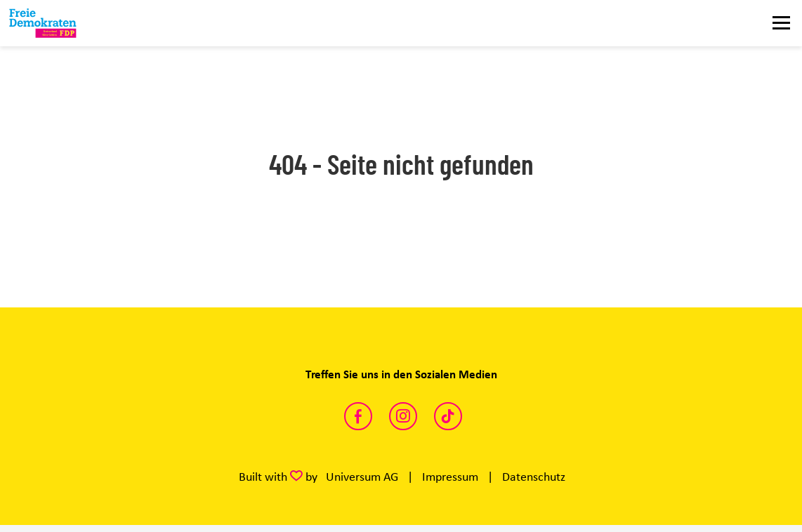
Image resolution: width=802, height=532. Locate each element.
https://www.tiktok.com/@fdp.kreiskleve (448, 416)
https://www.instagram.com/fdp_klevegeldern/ (403, 416)
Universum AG (362, 477)
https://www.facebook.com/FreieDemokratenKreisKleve (358, 416)
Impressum (450, 477)
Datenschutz (534, 477)
